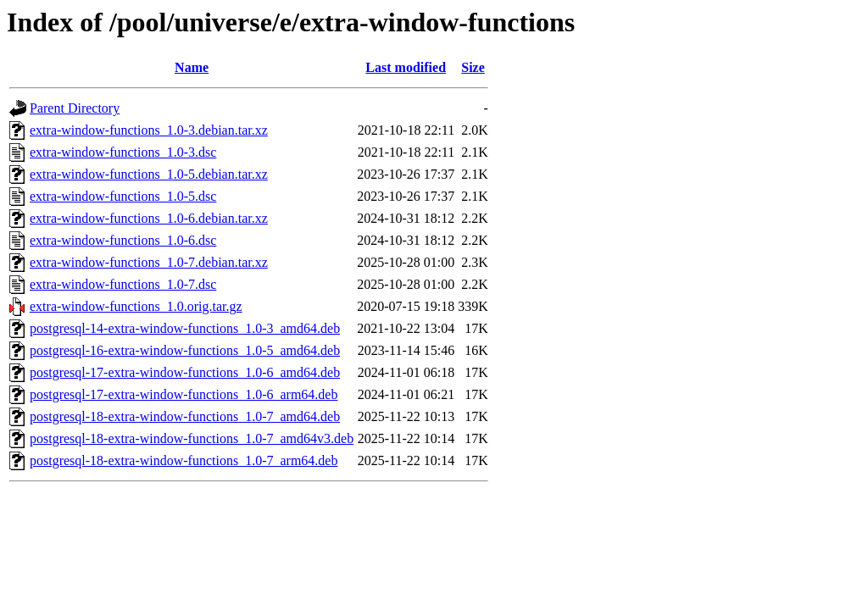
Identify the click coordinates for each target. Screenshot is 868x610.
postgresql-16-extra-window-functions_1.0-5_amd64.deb (185, 350)
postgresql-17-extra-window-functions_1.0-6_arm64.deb (184, 394)
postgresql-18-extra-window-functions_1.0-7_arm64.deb (184, 460)
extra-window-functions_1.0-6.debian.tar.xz (149, 218)
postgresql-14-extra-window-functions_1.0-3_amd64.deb (185, 328)
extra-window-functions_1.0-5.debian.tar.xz (149, 174)
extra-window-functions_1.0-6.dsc (123, 240)
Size (473, 67)
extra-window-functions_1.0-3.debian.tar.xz (149, 130)
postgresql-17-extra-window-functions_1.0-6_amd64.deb (185, 372)
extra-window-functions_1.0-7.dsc (123, 284)
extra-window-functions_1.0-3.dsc (123, 152)
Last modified (406, 67)
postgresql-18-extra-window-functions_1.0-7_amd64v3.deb (192, 438)
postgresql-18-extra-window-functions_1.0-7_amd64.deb (185, 416)
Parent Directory (75, 108)
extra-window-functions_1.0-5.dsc (123, 196)
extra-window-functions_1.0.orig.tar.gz (136, 306)
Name (192, 67)
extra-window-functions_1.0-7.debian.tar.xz (149, 262)
